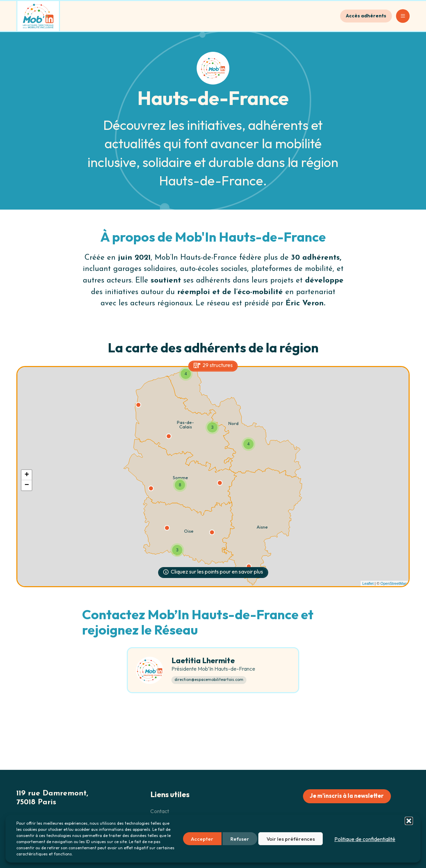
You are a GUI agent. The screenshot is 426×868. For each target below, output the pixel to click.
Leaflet (368, 583)
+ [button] (27, 475)
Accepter (202, 839)
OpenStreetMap (394, 583)
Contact (160, 811)
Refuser (240, 839)
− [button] (27, 485)
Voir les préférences (291, 839)
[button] (408, 839)
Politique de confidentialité (365, 839)
